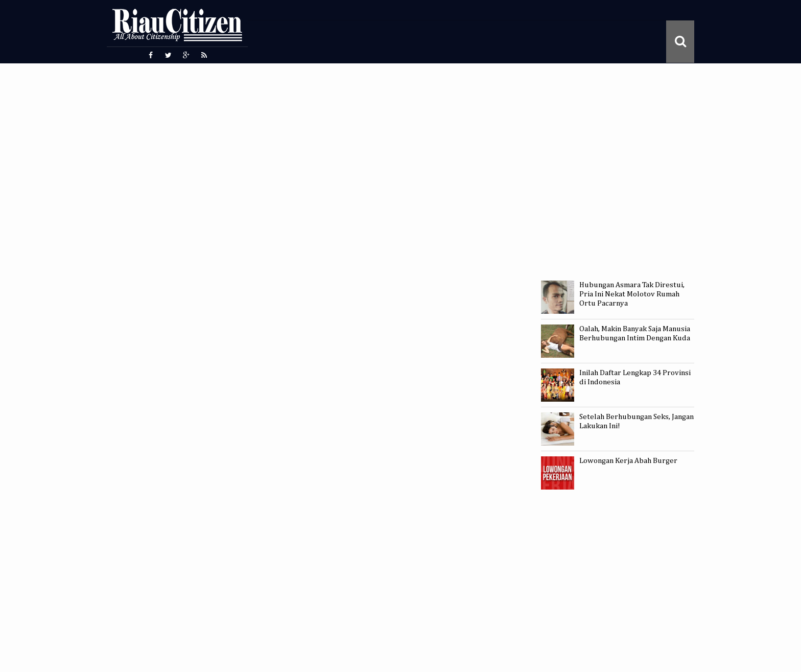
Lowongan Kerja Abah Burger (628, 461)
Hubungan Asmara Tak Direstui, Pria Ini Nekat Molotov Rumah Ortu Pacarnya (632, 294)
